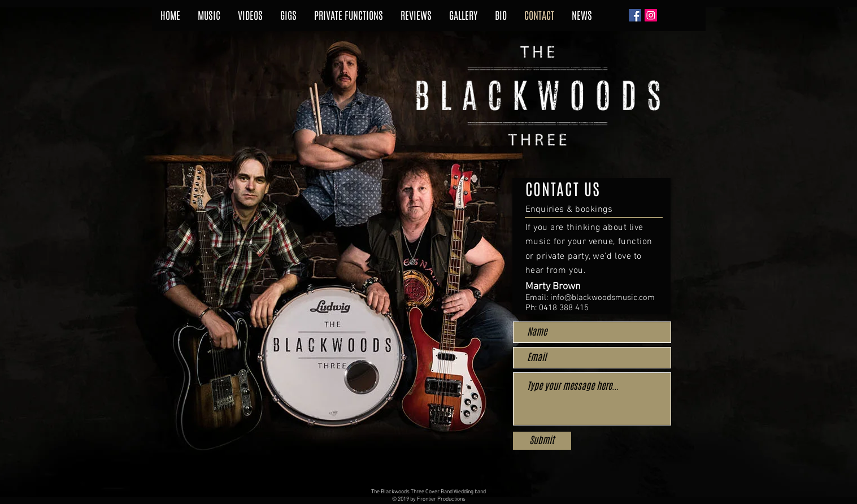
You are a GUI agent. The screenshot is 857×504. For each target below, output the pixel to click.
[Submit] (542, 441)
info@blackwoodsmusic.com (602, 298)
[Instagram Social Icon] (651, 15)
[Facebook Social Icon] (635, 15)
